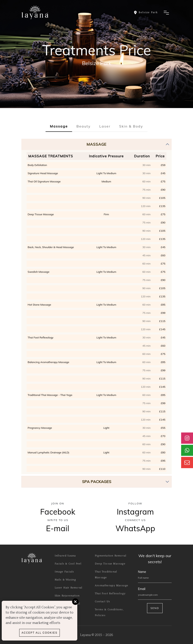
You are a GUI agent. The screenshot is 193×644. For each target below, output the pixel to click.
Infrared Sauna (65, 556)
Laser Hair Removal (69, 588)
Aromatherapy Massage (112, 586)
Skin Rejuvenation (67, 596)
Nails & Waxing (65, 580)
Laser (105, 126)
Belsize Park (97, 63)
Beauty (84, 126)
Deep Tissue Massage (110, 564)
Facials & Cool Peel (68, 564)
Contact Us (102, 602)
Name (142, 572)
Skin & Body (131, 126)
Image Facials (64, 572)
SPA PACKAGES (97, 482)
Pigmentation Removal (111, 556)
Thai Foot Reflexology (110, 594)
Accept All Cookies (40, 633)
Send (155, 608)
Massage (59, 126)
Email (142, 589)
